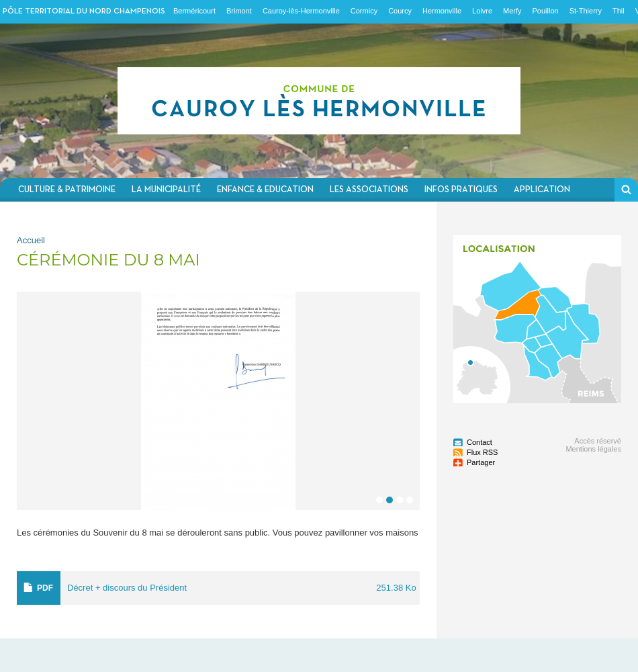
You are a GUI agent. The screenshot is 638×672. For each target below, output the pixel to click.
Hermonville (442, 11)
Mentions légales (593, 449)
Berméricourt (194, 11)
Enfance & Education (265, 190)
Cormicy (364, 11)
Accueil (31, 240)
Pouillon (546, 11)
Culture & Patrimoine (67, 190)
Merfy (512, 11)
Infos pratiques (461, 190)
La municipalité (166, 190)
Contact (480, 442)
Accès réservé (598, 441)
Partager (481, 462)
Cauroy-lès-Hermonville (301, 11)
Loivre (482, 11)
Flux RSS (482, 452)
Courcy (400, 11)
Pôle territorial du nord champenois (84, 11)
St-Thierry (586, 11)
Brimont (239, 11)
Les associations (369, 190)
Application (542, 190)
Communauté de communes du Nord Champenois (319, 101)
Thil (619, 11)
